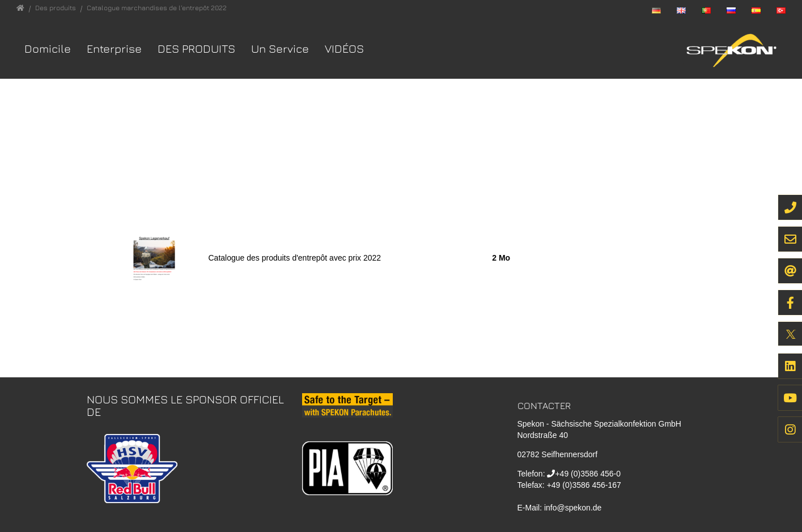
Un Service (280, 48)
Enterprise (114, 48)
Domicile (48, 48)
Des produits (196, 48)
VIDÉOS (344, 48)
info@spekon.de (573, 508)
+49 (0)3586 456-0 (588, 474)
